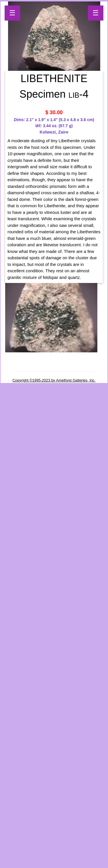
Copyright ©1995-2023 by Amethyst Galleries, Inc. (54, 380)
